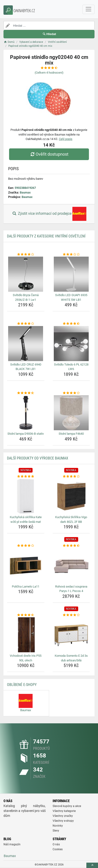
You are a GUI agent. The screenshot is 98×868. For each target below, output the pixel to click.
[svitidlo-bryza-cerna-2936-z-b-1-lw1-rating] (26, 255)
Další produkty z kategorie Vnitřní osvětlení (46, 236)
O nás (56, 844)
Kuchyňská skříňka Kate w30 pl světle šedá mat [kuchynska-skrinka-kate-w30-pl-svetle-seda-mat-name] (26, 519)
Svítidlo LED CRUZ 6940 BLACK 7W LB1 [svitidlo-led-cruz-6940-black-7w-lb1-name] (26, 367)
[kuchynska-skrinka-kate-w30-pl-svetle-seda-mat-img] (26, 496)
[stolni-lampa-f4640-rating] (71, 393)
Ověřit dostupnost (49, 154)
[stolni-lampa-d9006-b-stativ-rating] (26, 393)
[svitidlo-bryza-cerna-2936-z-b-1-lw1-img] (26, 274)
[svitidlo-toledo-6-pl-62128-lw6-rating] (71, 324)
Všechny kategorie (64, 811)
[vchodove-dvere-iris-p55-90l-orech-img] (26, 635)
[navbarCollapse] (88, 9)
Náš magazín (12, 844)
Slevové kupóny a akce (67, 806)
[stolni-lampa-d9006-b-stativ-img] (26, 413)
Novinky (58, 826)
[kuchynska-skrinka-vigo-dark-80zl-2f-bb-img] (71, 496)
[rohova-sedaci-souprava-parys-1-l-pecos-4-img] (71, 566)
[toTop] (92, 865)
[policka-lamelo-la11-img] (26, 566)
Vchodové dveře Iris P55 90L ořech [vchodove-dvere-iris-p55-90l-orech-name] (26, 658)
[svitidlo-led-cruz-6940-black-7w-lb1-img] (26, 344)
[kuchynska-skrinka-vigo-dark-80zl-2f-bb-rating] (71, 477)
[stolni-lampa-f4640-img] (71, 413)
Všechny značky (63, 816)
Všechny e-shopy (63, 821)
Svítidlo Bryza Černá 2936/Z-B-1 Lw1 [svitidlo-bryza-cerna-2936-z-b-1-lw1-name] (26, 297)
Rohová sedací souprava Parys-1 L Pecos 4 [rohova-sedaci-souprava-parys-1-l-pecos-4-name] (71, 589)
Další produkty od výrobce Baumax (38, 458)
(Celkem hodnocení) (49, 73)
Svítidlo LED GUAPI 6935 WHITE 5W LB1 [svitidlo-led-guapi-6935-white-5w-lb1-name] (71, 297)
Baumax (25, 192)
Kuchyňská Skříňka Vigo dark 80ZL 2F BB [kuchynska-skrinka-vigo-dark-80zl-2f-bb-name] (71, 519)
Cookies (58, 849)
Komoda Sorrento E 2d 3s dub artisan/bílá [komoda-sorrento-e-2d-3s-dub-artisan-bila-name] (71, 658)
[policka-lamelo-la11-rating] (26, 546)
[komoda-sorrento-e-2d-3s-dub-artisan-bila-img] (71, 635)
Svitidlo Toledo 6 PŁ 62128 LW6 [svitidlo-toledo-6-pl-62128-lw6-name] (71, 367)
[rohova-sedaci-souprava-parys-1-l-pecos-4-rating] (71, 546)
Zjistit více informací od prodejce (49, 214)
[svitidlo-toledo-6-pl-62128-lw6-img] (71, 344)
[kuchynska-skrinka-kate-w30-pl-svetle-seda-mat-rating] (26, 477)
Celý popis (66, 139)
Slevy (56, 831)
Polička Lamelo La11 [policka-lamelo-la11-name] (26, 586)
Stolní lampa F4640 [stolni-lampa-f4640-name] (71, 434)
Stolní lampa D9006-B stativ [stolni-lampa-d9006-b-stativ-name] (26, 434)
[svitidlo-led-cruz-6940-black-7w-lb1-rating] (26, 324)
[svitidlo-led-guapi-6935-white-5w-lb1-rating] (71, 255)
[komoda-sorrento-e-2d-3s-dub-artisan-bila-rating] (71, 615)
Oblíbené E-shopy (22, 685)
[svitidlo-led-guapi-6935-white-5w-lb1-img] (71, 274)
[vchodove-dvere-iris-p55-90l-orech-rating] (26, 615)
